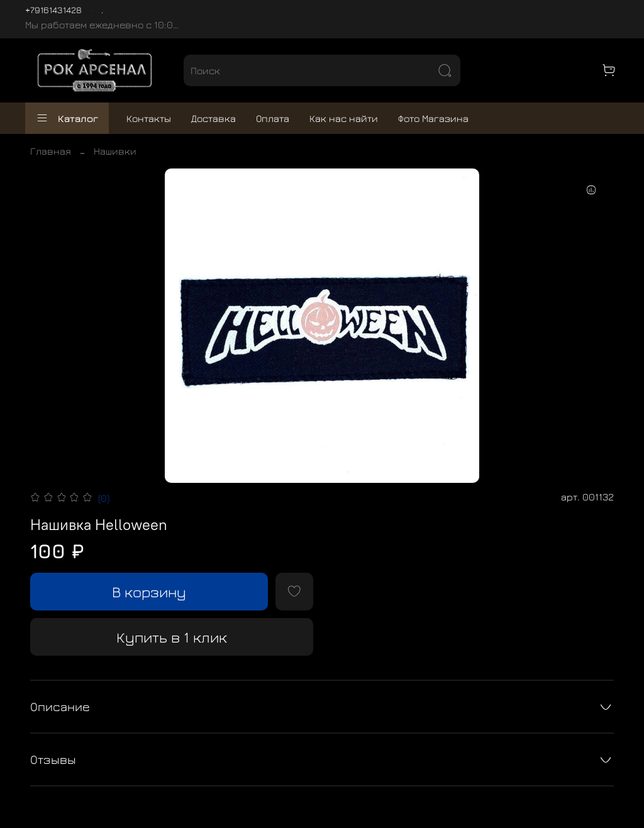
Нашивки (115, 151)
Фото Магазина (433, 118)
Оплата (273, 118)
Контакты (149, 118)
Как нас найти (344, 118)
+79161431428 (53, 10)
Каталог (67, 118)
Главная (51, 151)
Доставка (214, 118)
